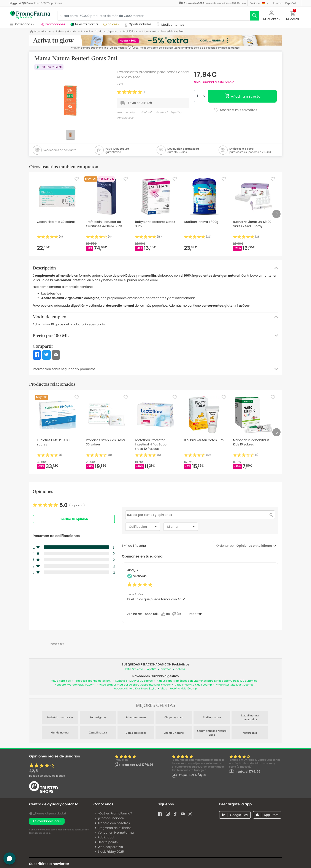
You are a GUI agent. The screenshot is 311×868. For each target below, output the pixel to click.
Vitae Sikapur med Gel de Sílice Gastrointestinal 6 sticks (135, 685)
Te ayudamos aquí (47, 821)
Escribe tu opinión (74, 519)
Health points (106, 842)
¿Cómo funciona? (109, 818)
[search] (255, 16)
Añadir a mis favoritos (236, 110)
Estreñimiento (134, 669)
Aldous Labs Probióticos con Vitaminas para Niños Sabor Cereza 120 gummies (207, 681)
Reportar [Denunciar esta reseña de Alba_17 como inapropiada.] (195, 614)
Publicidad (104, 837)
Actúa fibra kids (61, 681)
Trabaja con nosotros (112, 823)
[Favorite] (77, 179)
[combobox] (253, 546)
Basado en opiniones (47, 776)
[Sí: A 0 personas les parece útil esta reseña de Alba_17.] (167, 614)
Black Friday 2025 (109, 852)
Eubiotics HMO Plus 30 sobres (134, 681)
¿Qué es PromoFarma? (113, 813)
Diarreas (166, 669)
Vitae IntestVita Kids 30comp (235, 685)
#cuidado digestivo (169, 113)
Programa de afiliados (113, 828)
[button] (259, 3)
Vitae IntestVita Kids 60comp (193, 685)
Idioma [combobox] (182, 527)
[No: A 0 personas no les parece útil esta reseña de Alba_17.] (178, 614)
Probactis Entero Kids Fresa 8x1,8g (135, 689)
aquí (48, 833)
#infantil (147, 113)
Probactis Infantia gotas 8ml (93, 681)
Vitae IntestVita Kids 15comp (179, 689)
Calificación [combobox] (144, 527)
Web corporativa (109, 847)
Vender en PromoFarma (114, 833)
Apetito (152, 669)
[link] (59, 505)
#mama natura (127, 113)
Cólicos (180, 669)
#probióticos (125, 118)
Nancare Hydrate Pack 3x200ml (75, 685)
